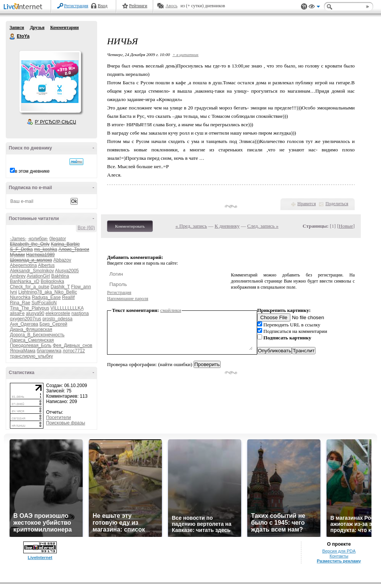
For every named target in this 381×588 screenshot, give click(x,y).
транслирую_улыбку (31, 356)
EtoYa (13, 37)
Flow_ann (81, 287)
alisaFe (17, 313)
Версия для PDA (339, 551)
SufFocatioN (44, 303)
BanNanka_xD (25, 281)
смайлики (171, 310)
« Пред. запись (191, 226)
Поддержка (304, 7)
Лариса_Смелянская (32, 340)
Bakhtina (60, 276)
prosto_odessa (57, 319)
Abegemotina (23, 265)
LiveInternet (24, 7)
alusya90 (35, 313)
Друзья (37, 27)
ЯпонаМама (23, 351)
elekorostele (58, 313)
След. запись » (263, 226)
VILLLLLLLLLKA (67, 308)
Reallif (68, 297)
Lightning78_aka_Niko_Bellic (48, 292)
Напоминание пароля (128, 299)
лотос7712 (74, 351)
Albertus (46, 265)
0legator (58, 239)
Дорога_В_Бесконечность (37, 335)
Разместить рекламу (339, 561)
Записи (17, 27)
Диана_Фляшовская (31, 329)
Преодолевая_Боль (31, 345)
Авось (171, 6)
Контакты (339, 556)
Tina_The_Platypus (30, 308)
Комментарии (65, 27)
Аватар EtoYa (50, 82)
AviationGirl (38, 276)
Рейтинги (138, 6)
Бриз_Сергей (54, 324)
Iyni (14, 292)
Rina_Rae (20, 303)
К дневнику (227, 226)
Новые (346, 226)
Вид (314, 8)
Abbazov (62, 260)
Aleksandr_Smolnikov (32, 271)
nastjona (80, 313)
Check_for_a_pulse (30, 287)
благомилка (49, 351)
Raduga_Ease (46, 297)
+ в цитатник (186, 55)
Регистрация (76, 6)
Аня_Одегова (24, 324)
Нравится (307, 204)
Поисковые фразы (66, 423)
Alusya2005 (67, 271)
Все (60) (86, 228)
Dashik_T (60, 287)
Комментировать (130, 226)
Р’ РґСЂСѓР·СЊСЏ (56, 122)
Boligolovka (52, 281)
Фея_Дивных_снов (72, 345)
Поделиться (337, 204)
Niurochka (20, 297)
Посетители (58, 418)
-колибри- (38, 239)
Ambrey (18, 276)
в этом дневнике (32, 171)
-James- (18, 239)
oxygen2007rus (26, 319)
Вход (103, 6)
